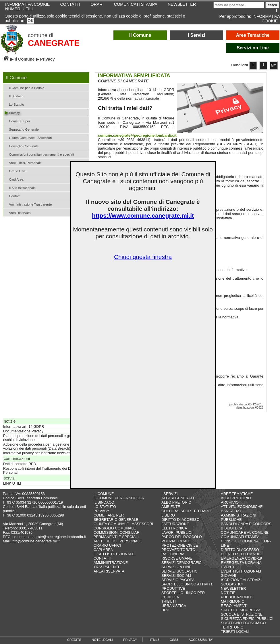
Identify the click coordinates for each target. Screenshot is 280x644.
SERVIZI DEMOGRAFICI (182, 563)
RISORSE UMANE (177, 558)
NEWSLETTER (233, 588)
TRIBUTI (169, 601)
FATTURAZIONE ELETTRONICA (175, 526)
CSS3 (174, 640)
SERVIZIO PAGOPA (178, 580)
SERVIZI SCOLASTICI (180, 571)
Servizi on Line (253, 48)
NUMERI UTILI (19, 9)
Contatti (12, 196)
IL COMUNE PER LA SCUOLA (119, 498)
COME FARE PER (109, 515)
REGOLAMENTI (234, 606)
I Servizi (196, 35)
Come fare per (17, 121)
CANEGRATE (54, 43)
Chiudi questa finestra (143, 257)
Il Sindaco (14, 96)
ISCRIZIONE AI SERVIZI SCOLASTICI (241, 582)
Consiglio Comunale (22, 146)
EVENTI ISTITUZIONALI (241, 571)
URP (165, 610)
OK (31, 21)
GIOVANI (228, 576)
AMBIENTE (171, 507)
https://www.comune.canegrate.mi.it (143, 215)
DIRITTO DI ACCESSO (180, 520)
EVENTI (227, 567)
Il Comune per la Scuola (24, 87)
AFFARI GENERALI (178, 498)
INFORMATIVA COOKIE (266, 19)
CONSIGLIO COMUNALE (115, 528)
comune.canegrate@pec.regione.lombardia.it (137, 135)
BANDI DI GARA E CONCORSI (247, 524)
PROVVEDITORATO (178, 550)
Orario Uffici (16, 171)
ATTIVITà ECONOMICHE (242, 507)
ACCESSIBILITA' (201, 640)
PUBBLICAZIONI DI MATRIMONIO (237, 599)
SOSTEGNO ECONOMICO (243, 623)
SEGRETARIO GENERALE (116, 520)
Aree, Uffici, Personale (23, 162)
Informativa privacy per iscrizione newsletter (38, 453)
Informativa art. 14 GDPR (24, 427)
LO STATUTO (105, 507)
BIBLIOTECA (232, 528)
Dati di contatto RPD (20, 464)
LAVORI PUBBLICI (177, 532)
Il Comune (140, 35)
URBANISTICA (174, 606)
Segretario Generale (22, 129)
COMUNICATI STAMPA (240, 537)
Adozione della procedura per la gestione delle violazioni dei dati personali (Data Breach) (40, 446)
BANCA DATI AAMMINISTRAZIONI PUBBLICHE (239, 515)
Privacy (12, 112)
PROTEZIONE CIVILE (180, 545)
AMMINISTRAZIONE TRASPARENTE (111, 565)
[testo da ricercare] (239, 5)
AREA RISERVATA (109, 571)
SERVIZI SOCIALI (176, 576)
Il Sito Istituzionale (20, 187)
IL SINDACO (104, 502)
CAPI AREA (103, 550)
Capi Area (14, 179)
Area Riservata (18, 212)
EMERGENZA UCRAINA (241, 563)
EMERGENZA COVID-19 (241, 558)
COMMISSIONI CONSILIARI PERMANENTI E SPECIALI (117, 535)
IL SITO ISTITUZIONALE (114, 554)
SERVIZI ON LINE (176, 567)
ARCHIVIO (230, 502)
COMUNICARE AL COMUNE (245, 532)
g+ (274, 65)
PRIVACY (102, 511)
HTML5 (154, 640)
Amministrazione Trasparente (28, 204)
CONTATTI (103, 558)
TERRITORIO (232, 627)
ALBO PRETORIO (176, 502)
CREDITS (74, 640)
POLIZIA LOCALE (176, 541)
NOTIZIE (228, 593)
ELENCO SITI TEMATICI (241, 554)
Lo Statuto (14, 104)
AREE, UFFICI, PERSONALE (118, 541)
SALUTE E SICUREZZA (241, 610)
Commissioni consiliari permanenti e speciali (39, 154)
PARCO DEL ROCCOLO (182, 537)
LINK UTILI (12, 484)
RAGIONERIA (173, 554)
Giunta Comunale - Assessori (28, 137)
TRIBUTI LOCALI (235, 632)
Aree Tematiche (253, 35)
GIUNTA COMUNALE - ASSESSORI (123, 524)
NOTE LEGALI (102, 640)
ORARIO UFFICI (107, 545)
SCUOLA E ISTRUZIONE (242, 614)
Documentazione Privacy (23, 431)
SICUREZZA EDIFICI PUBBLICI (247, 619)
